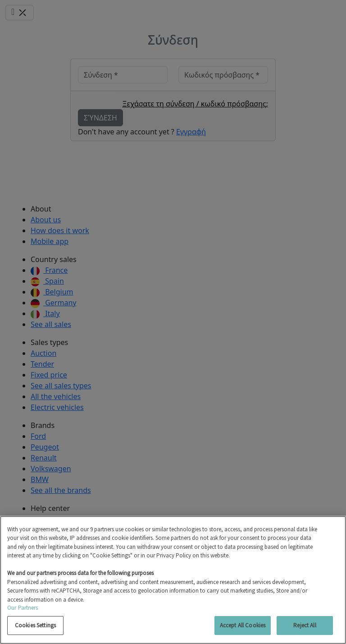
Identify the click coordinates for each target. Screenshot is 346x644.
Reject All (305, 625)
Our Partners (23, 608)
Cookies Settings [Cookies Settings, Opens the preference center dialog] (35, 625)
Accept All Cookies (243, 625)
